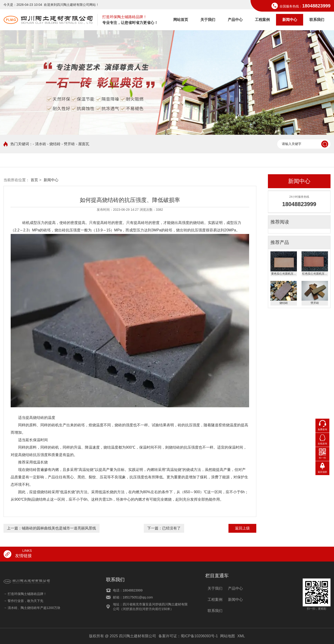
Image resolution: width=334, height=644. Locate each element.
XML (241, 636)
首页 (34, 180)
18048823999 (316, 6)
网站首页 (181, 20)
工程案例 (262, 20)
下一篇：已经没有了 (164, 528)
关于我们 (208, 20)
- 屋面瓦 (83, 144)
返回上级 (242, 528)
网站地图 (228, 636)
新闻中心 (290, 20)
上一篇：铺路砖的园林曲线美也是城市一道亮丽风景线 (51, 528)
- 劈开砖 (68, 144)
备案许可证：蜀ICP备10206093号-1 (188, 636)
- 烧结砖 (54, 144)
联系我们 (317, 20)
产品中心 (235, 20)
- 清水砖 (39, 144)
